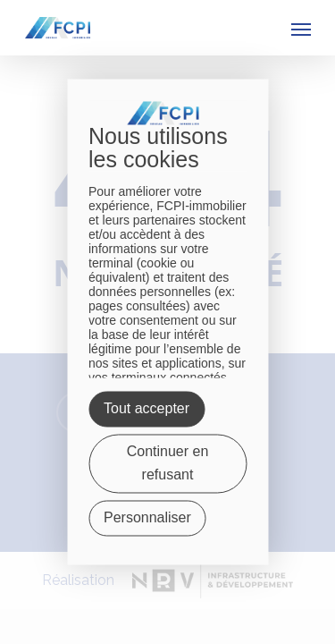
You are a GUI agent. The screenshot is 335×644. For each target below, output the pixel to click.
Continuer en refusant (168, 464)
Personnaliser (147, 518)
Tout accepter (147, 409)
